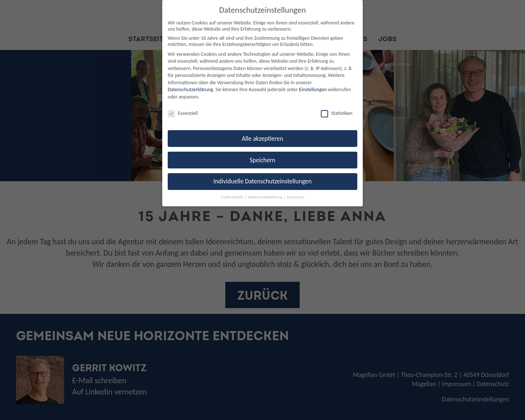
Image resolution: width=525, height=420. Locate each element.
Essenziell (183, 113)
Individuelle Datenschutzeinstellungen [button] (262, 181)
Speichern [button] (263, 160)
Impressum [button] (295, 197)
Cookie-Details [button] (232, 197)
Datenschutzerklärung (190, 90)
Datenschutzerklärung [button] (265, 197)
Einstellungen (313, 90)
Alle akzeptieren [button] (262, 139)
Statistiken (337, 113)
